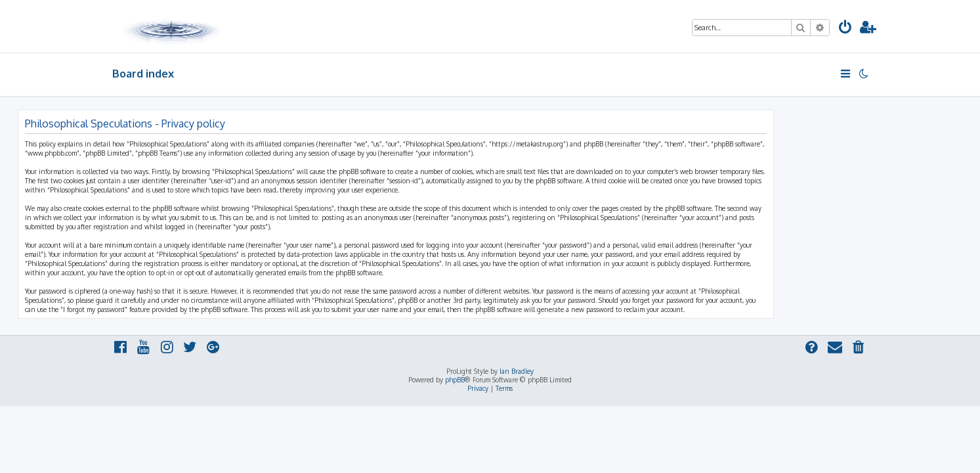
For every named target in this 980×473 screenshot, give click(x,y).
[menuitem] (845, 29)
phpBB (455, 380)
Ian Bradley (517, 371)
